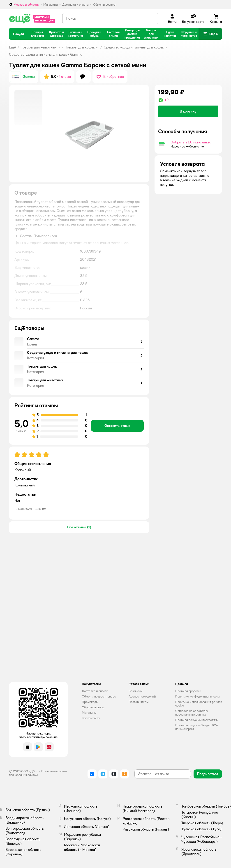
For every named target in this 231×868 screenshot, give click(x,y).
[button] (210, 34)
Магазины (89, 713)
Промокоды (90, 702)
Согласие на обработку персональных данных (192, 713)
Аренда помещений (142, 696)
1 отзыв (65, 77)
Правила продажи (188, 691)
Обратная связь (93, 707)
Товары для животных (39, 47)
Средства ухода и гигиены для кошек (134, 47)
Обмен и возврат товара (99, 696)
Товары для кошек (80, 47)
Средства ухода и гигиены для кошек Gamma (46, 54)
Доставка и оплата (95, 691)
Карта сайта (91, 718)
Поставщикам (139, 702)
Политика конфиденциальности (198, 696)
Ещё (12, 47)
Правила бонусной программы (197, 720)
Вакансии (136, 691)
